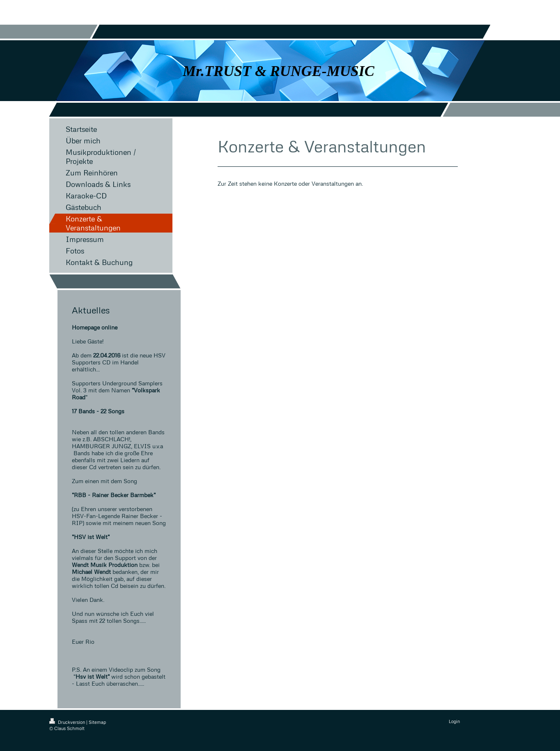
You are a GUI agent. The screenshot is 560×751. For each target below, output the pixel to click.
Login (454, 721)
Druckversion (68, 722)
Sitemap (97, 722)
